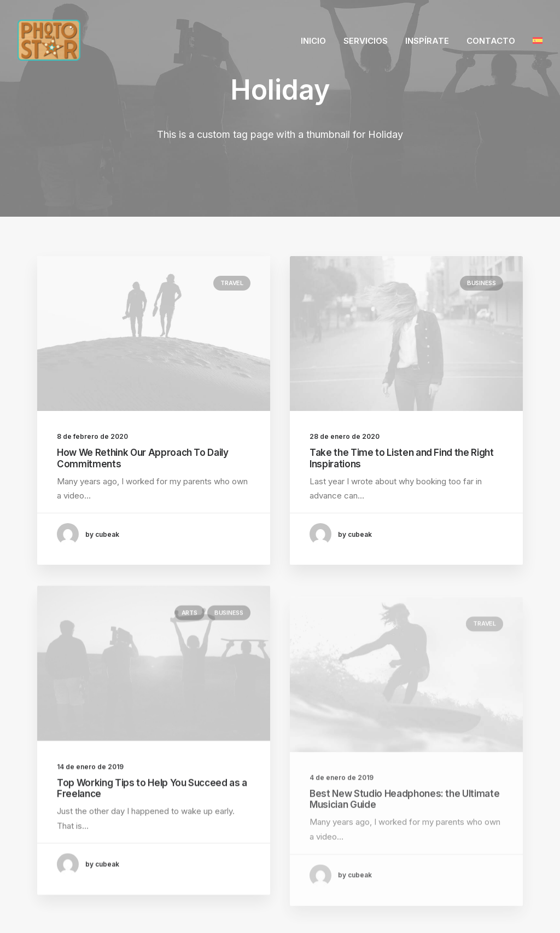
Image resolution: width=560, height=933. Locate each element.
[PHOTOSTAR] (49, 40)
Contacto (491, 41)
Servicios (366, 41)
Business (482, 283)
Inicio (313, 41)
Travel (232, 283)
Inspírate (427, 41)
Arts (189, 651)
